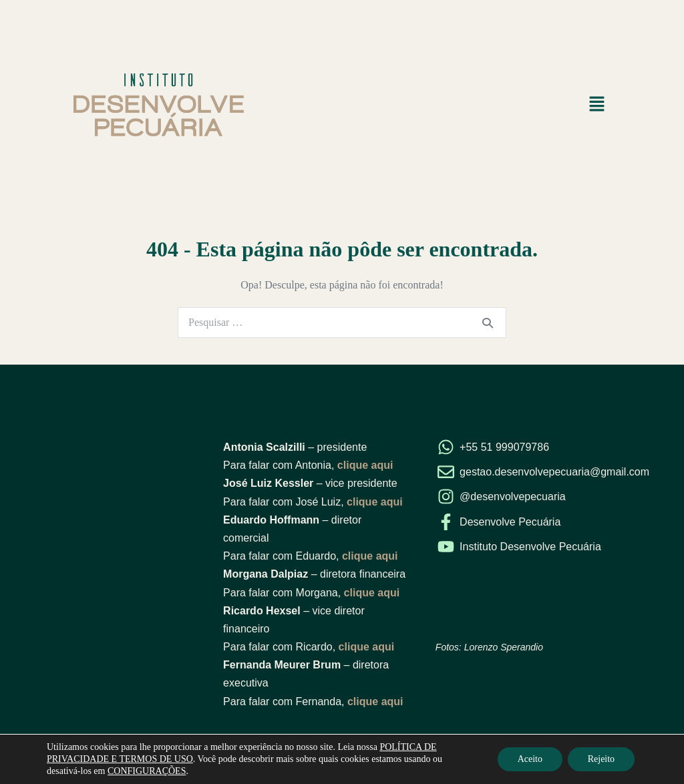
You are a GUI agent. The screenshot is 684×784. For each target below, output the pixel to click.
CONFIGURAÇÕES (147, 771)
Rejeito (601, 759)
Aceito (529, 759)
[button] (597, 105)
